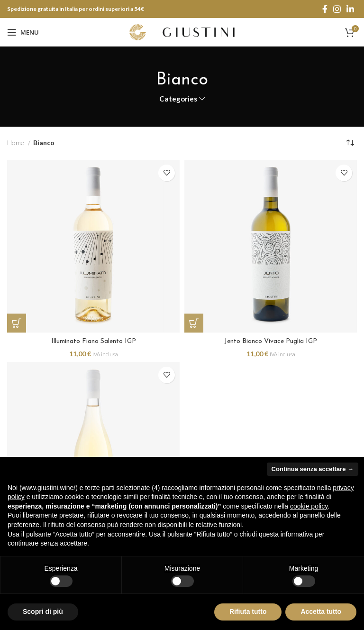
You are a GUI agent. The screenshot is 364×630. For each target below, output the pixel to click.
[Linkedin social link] (350, 9)
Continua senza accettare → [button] (313, 469)
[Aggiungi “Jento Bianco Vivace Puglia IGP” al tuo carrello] (194, 323)
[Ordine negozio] (350, 143)
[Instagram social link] (337, 9)
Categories (178, 99)
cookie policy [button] (309, 506)
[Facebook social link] (325, 9)
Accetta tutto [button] (321, 611)
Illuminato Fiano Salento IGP (94, 341)
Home (16, 143)
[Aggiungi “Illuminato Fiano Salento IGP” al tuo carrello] (17, 323)
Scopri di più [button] (43, 611)
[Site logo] (182, 31)
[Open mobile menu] (23, 32)
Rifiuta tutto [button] (248, 611)
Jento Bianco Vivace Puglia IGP (271, 341)
